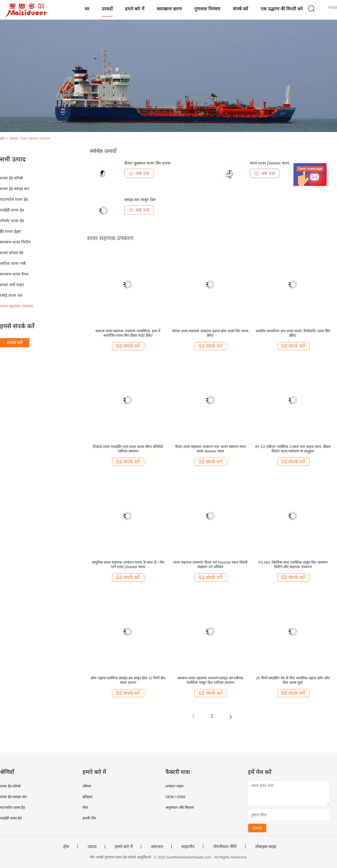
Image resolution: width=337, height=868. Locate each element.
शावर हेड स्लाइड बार (15, 189)
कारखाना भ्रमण (169, 9)
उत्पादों (107, 9)
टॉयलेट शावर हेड (12, 221)
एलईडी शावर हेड (12, 210)
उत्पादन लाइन (174, 786)
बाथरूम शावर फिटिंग (15, 242)
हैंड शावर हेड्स (10, 231)
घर (87, 9)
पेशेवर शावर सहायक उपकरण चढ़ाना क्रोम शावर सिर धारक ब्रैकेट (210, 333)
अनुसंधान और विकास (180, 807)
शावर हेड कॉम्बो (12, 178)
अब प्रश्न (139, 173)
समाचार (157, 847)
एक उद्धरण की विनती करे (282, 9)
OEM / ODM (175, 797)
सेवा (85, 807)
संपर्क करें (241, 9)
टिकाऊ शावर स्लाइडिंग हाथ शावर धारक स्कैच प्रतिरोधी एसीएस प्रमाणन (128, 449)
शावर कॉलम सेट (12, 253)
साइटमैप (188, 847)
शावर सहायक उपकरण (35, 139)
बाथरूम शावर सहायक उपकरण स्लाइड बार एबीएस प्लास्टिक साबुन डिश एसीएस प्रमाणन (210, 680)
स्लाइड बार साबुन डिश (140, 200)
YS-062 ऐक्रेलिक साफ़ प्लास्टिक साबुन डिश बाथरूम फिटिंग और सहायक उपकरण (293, 565)
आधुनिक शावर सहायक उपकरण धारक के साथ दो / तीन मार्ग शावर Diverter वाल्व (128, 565)
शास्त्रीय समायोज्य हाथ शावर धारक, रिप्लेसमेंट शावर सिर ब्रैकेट (293, 333)
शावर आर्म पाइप (12, 285)
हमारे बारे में (135, 9)
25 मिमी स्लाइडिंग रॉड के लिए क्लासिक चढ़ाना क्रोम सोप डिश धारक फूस (293, 680)
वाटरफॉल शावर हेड (14, 199)
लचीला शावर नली (13, 263)
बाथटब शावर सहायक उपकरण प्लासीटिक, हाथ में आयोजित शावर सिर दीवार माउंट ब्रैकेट (128, 333)
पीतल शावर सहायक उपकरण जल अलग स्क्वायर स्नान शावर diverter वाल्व (210, 449)
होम (66, 847)
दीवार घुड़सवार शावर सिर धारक (147, 163)
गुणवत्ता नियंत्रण (207, 9)
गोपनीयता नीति (225, 847)
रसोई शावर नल (11, 295)
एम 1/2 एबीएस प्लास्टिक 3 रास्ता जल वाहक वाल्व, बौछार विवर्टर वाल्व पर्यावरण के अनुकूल (293, 449)
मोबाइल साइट (266, 847)
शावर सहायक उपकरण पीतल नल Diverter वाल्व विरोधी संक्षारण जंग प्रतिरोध (210, 565)
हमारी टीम (89, 818)
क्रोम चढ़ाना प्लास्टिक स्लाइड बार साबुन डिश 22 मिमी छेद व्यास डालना (128, 680)
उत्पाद (92, 847)
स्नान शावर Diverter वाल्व (270, 163)
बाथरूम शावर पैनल (14, 274)
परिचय (87, 786)
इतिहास (87, 797)
